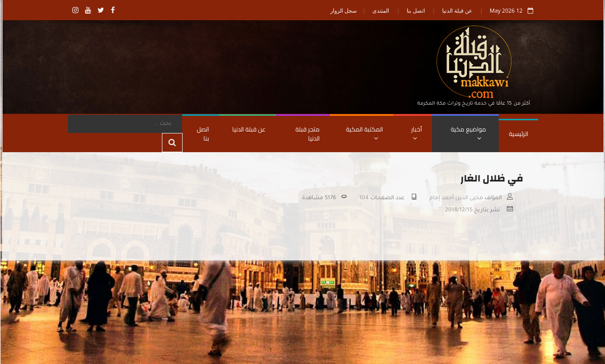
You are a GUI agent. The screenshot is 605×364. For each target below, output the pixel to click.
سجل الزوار (343, 10)
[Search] (124, 124)
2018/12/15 (458, 210)
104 (363, 198)
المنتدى (380, 10)
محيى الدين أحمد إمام (456, 198)
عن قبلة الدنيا (457, 10)
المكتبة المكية (364, 132)
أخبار (416, 132)
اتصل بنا (415, 10)
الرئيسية (518, 134)
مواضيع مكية (468, 132)
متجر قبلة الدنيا (307, 134)
